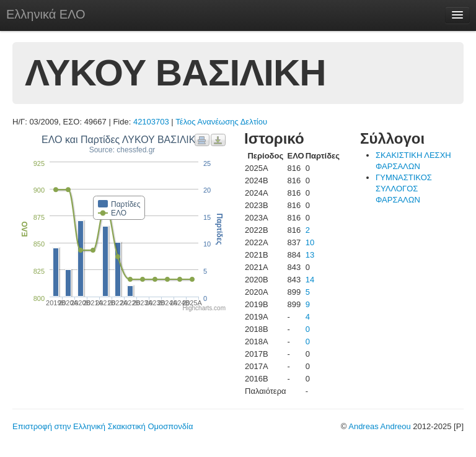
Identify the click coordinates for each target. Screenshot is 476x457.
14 (310, 280)
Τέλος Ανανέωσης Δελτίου (221, 122)
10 (310, 242)
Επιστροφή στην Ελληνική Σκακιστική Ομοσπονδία (103, 426)
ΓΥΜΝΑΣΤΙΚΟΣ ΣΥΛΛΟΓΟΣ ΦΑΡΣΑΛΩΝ (404, 189)
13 (310, 255)
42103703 (151, 122)
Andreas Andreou (379, 426)
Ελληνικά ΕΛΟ (46, 14)
